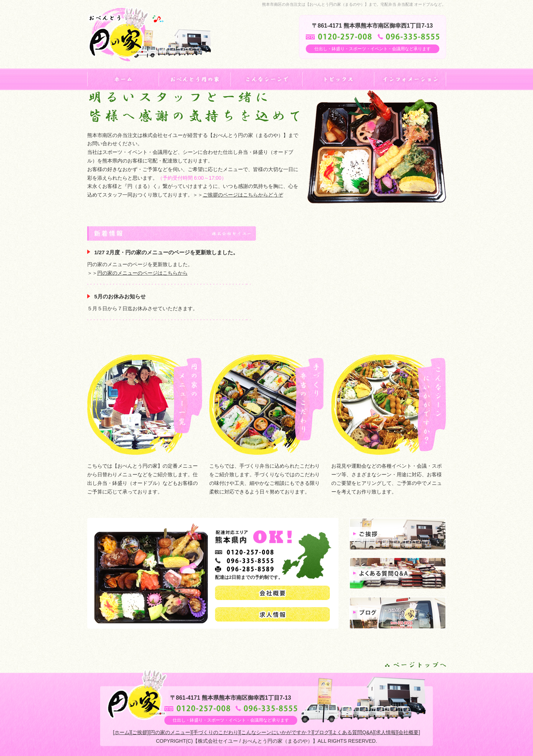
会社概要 (408, 732)
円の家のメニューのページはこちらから (142, 273)
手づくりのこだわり (216, 732)
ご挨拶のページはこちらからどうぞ (243, 195)
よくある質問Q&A (352, 732)
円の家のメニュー (170, 732)
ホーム (122, 732)
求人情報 (386, 732)
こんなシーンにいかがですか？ (276, 732)
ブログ (322, 732)
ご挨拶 (140, 732)
